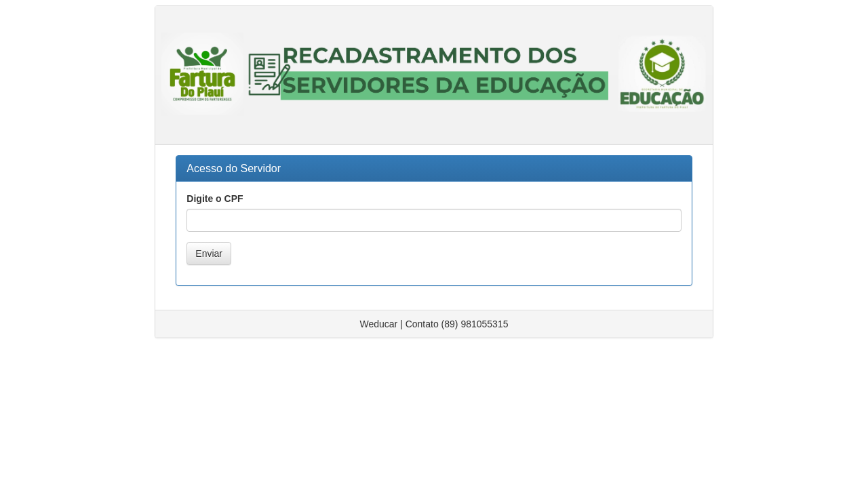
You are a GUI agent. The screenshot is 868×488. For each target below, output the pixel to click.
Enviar (209, 253)
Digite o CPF (215, 199)
